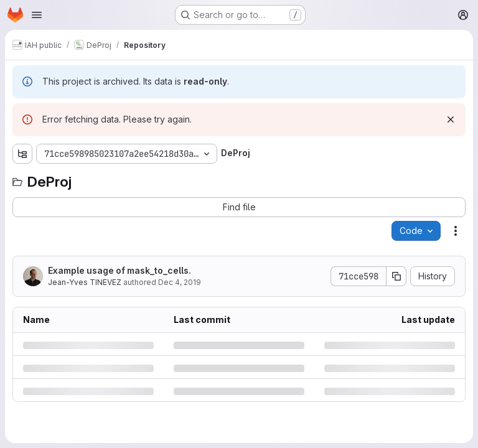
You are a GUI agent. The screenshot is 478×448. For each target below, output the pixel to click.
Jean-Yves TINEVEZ (85, 282)
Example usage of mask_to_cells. (119, 270)
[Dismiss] (451, 119)
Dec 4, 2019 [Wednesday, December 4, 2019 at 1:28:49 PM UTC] (180, 282)
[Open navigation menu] (37, 15)
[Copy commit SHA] (396, 276)
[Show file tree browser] (22, 154)
